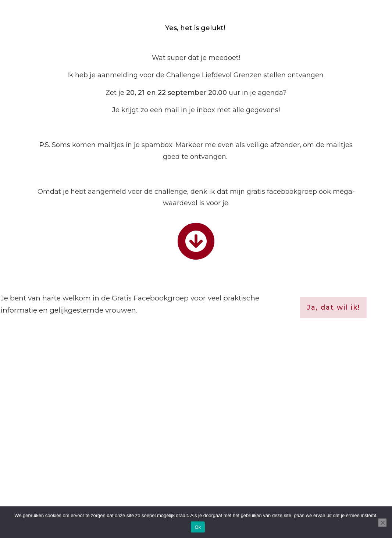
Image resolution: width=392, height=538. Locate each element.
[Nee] (382, 523)
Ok (198, 527)
